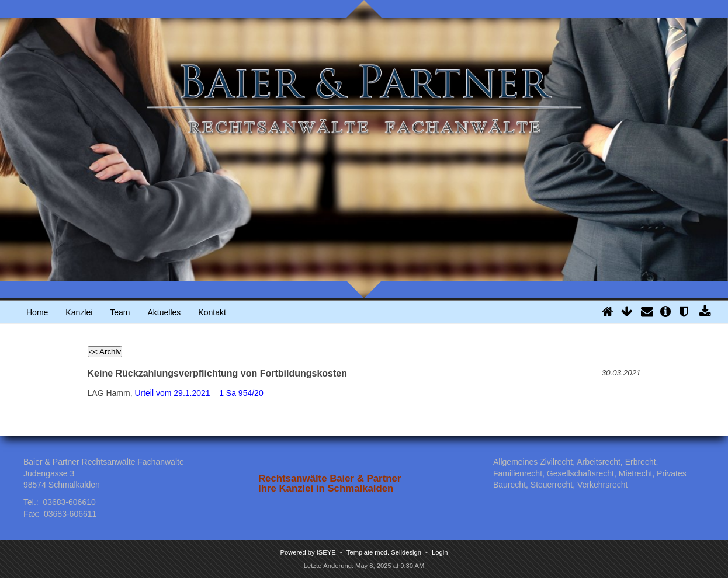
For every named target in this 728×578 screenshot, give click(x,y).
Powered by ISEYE (308, 552)
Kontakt (212, 312)
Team (120, 312)
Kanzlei (79, 312)
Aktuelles (164, 312)
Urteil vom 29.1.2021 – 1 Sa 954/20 (199, 393)
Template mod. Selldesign (384, 552)
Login (440, 552)
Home (37, 312)
